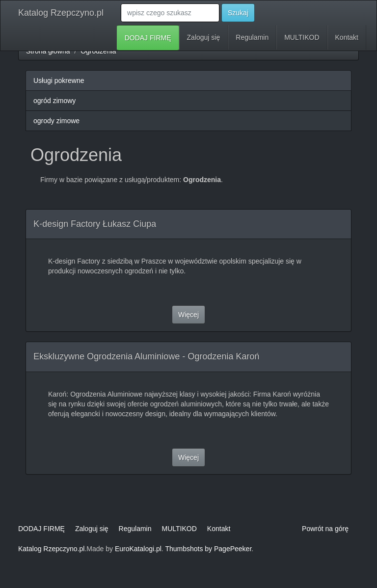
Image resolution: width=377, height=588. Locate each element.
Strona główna (48, 51)
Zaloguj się (204, 37)
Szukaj (238, 13)
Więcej (188, 315)
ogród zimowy (54, 101)
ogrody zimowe (56, 121)
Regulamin (252, 37)
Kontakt (347, 37)
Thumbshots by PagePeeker (208, 549)
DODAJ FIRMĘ (148, 38)
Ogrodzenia (98, 51)
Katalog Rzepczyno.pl (61, 13)
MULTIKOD (302, 37)
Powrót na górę (325, 529)
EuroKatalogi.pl (138, 549)
